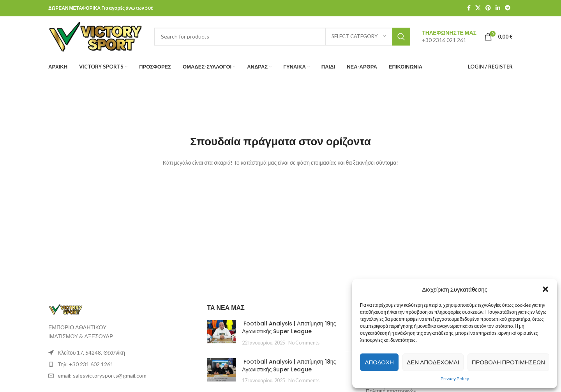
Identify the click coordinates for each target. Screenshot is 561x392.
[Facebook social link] (469, 8)
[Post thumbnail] (221, 333)
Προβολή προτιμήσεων (508, 362)
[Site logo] (96, 36)
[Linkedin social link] (498, 8)
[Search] (283, 37)
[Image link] (66, 309)
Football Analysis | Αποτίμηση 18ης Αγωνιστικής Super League (289, 366)
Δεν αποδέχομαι (433, 362)
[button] (545, 289)
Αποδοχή (379, 362)
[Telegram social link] (508, 8)
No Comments (304, 343)
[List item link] (122, 353)
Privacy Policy (455, 379)
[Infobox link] (449, 37)
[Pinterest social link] (488, 8)
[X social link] (478, 8)
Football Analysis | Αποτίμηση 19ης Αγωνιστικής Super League (289, 328)
